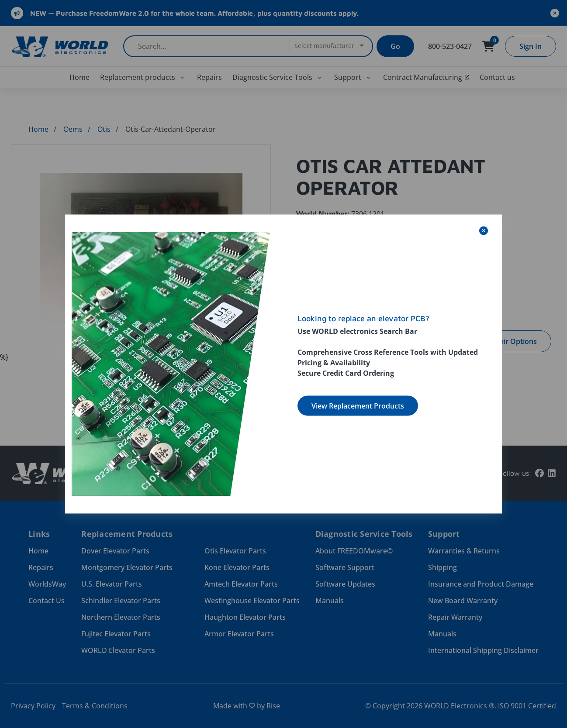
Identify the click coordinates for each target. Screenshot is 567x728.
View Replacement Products (358, 406)
